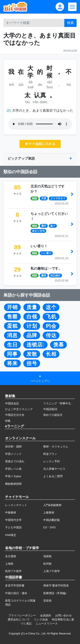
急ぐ (53, 226)
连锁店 (36, 345)
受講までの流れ (15, 461)
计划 (32, 326)
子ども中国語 (13, 527)
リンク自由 (41, 619)
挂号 (32, 363)
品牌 (32, 335)
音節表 (47, 601)
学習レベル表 (13, 469)
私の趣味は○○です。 (46, 268)
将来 (12, 363)
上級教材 (49, 513)
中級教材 (11, 513)
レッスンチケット (16, 505)
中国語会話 (12, 403)
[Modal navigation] (72, 7)
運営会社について (19, 619)
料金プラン (50, 454)
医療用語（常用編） (56, 593)
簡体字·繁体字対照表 (56, 586)
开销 (12, 307)
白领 (32, 317)
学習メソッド (13, 454)
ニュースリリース (47, 624)
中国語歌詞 (50, 409)
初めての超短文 (53, 415)
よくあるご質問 (53, 476)
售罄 (12, 317)
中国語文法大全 (15, 415)
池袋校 (47, 556)
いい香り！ (39, 246)
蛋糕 (12, 326)
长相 (51, 354)
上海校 (9, 564)
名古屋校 (11, 556)
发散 (32, 354)
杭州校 (47, 564)
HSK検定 (11, 535)
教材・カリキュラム (56, 446)
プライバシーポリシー (22, 615)
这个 (51, 307)
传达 (51, 335)
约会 (51, 326)
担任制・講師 (13, 446)
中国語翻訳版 (52, 520)
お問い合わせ (63, 615)
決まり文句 (38, 231)
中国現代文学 (13, 520)
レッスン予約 (52, 461)
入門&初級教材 (53, 505)
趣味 (44, 276)
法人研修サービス (54, 469)
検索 (70, 23)
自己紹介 (55, 276)
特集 (8, 421)
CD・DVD (50, 527)
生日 (12, 345)
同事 (12, 354)
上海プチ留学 (52, 571)
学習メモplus (13, 476)
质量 (32, 307)
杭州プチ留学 (13, 571)
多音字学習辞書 (15, 586)
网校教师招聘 (13, 484)
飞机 (51, 317)
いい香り (46, 253)
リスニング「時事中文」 (58, 403)
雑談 (35, 198)
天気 (44, 198)
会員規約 (46, 615)
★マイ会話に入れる (40, 144)
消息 (12, 335)
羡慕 (59, 345)
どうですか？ (58, 198)
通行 (44, 226)
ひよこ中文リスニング (19, 409)
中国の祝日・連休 (16, 593)
